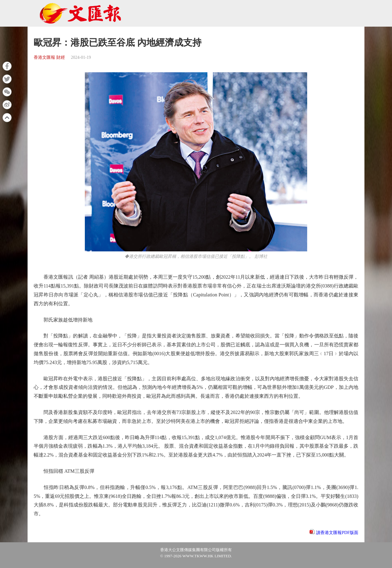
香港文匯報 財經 (49, 57)
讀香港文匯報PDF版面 (337, 533)
